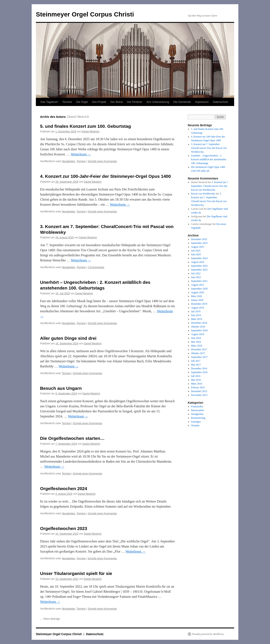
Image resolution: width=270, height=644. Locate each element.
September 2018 (199, 330)
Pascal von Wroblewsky (203, 194)
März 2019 (197, 319)
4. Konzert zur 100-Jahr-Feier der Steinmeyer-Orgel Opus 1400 (105, 176)
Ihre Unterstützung (158, 102)
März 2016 (197, 384)
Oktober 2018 (198, 327)
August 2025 (198, 247)
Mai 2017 (196, 365)
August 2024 (198, 262)
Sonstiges (196, 422)
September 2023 (199, 266)
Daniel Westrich (78, 117)
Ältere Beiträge (50, 619)
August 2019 (198, 308)
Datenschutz (220, 102)
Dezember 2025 (199, 239)
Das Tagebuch (49, 102)
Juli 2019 (196, 311)
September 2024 (199, 258)
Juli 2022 (196, 273)
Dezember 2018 (199, 323)
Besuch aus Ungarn (61, 388)
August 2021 (198, 285)
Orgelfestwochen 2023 (64, 528)
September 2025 (199, 243)
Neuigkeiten (68, 161)
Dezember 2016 (199, 368)
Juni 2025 (196, 254)
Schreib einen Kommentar (102, 161)
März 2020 (197, 296)
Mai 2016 (196, 380)
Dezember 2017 (199, 349)
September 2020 (199, 289)
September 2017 (199, 357)
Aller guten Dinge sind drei (68, 338)
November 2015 (199, 395)
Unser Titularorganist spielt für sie (76, 573)
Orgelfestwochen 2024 (64, 488)
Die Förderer (135, 102)
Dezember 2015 (199, 391)
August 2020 (198, 292)
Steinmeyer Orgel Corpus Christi (85, 14)
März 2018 (197, 346)
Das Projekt (99, 102)
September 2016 (199, 372)
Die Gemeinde (182, 102)
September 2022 (199, 270)
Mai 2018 (196, 342)
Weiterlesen (81, 154)
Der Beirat (117, 102)
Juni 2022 (196, 277)
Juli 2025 (196, 251)
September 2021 (199, 281)
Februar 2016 (198, 387)
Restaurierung (198, 418)
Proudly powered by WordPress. (208, 634)
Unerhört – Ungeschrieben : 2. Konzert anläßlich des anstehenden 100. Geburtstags (209, 159)
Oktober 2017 (198, 353)
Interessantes (198, 410)
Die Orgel (82, 102)
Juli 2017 (196, 361)
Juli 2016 (196, 376)
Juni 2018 (196, 338)
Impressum (202, 102)
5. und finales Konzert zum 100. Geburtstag (86, 126)
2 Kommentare (96, 267)
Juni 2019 (196, 315)
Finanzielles (197, 406)
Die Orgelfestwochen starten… (72, 438)
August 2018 (198, 334)
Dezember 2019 (199, 304)
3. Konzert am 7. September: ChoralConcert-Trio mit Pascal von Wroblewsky (209, 148)
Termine (67, 102)
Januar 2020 (197, 300)
